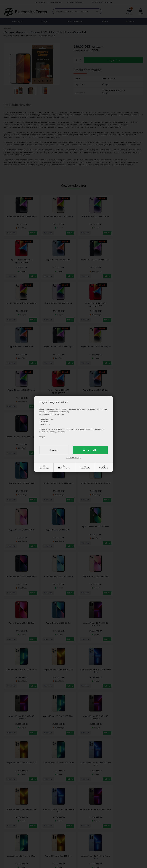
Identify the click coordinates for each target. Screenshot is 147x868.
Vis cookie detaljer (73, 458)
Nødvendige (44, 468)
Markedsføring (64, 468)
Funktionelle (85, 468)
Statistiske (104, 468)
